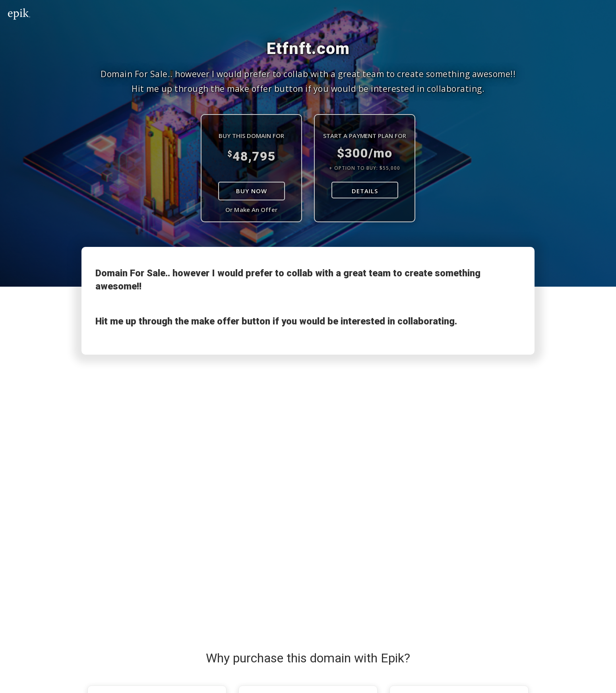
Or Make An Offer (251, 210)
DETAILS (365, 191)
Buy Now (252, 191)
